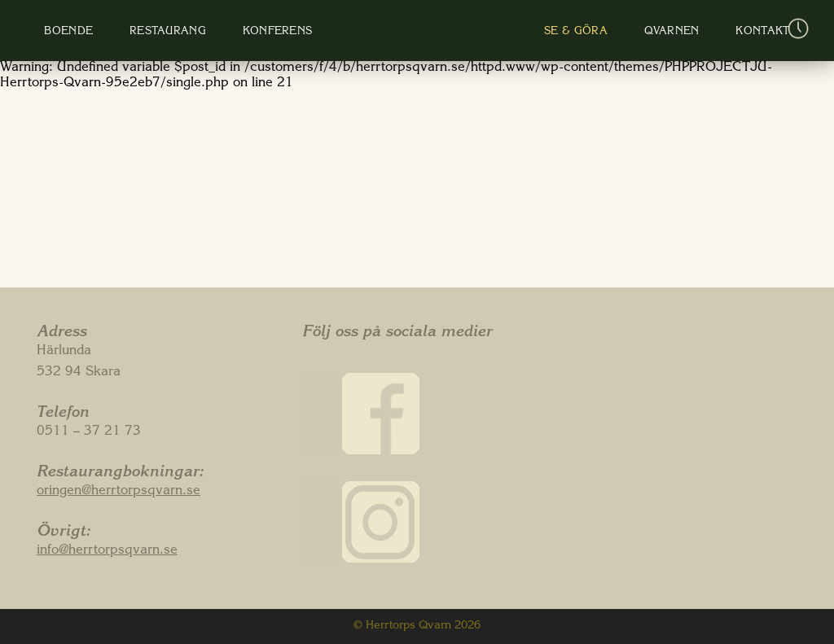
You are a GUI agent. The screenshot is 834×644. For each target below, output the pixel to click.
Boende (125, 32)
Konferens (300, 32)
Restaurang (207, 32)
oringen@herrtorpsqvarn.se (119, 492)
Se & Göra (546, 32)
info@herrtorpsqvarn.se (107, 551)
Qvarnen (624, 32)
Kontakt (697, 32)
